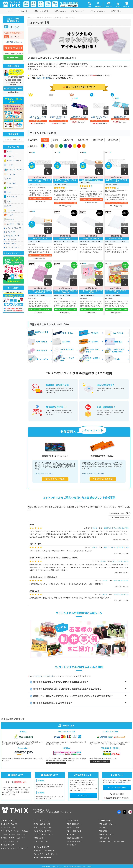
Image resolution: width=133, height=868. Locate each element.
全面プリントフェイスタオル (44, 474)
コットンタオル (69, 17)
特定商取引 (103, 831)
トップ (9, 11)
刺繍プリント (39, 838)
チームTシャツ (10, 243)
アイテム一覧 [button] (23, 11)
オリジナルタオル (55, 17)
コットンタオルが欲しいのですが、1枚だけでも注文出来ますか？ (61, 682)
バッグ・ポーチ (15, 834)
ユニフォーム (11, 210)
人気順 (45, 140)
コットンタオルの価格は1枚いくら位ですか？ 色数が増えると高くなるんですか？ (67, 689)
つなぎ (18, 841)
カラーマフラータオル (120, 561)
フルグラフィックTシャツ (15, 224)
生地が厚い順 (113, 140)
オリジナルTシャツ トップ (37, 17)
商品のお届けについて (75, 838)
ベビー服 (10, 165)
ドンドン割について (74, 831)
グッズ (3, 845)
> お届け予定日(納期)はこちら (13, 42)
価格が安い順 (68, 140)
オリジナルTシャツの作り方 (44, 850)
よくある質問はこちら (123, 782)
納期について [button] (60, 11)
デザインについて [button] (78, 11)
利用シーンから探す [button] (42, 11)
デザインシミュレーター (43, 857)
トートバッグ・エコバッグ (15, 170)
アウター (10, 206)
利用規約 (103, 827)
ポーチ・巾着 (11, 174)
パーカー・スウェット (14, 161)
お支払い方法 (67, 725)
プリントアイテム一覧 (12, 228)
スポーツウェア (12, 197)
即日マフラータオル (121, 594)
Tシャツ (10, 152)
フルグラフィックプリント (43, 834)
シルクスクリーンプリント (43, 831)
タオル (95, 528)
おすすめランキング (12, 236)
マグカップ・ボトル (8, 848)
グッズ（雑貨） (12, 183)
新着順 (55, 140)
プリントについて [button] (98, 11)
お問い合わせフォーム (13, 88)
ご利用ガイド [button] (115, 11)
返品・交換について (107, 834)
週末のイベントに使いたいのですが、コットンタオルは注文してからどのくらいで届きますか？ (73, 696)
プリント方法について (42, 841)
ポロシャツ (11, 156)
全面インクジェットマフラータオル (93, 474)
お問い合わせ (104, 838)
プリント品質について (42, 824)
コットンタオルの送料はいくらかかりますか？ (53, 703)
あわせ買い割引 (43, 78)
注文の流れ (71, 834)
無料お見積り (13, 57)
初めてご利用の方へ (74, 824)
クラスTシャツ (10, 240)
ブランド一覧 (9, 232)
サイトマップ (71, 845)
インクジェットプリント (43, 676)
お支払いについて (73, 827)
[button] (89, 4)
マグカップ (11, 219)
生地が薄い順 (98, 140)
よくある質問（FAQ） (75, 841)
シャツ (9, 192)
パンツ (9, 201)
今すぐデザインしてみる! (55, 479)
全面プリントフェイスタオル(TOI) (116, 528)
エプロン (10, 188)
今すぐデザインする (14, 48)
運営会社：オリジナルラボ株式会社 (112, 841)
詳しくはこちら (83, 796)
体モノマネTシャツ (11, 247)
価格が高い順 (83, 140)
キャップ (10, 215)
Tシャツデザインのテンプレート (46, 854)
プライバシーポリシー (107, 824)
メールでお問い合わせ (117, 787)
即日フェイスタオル (121, 581)
